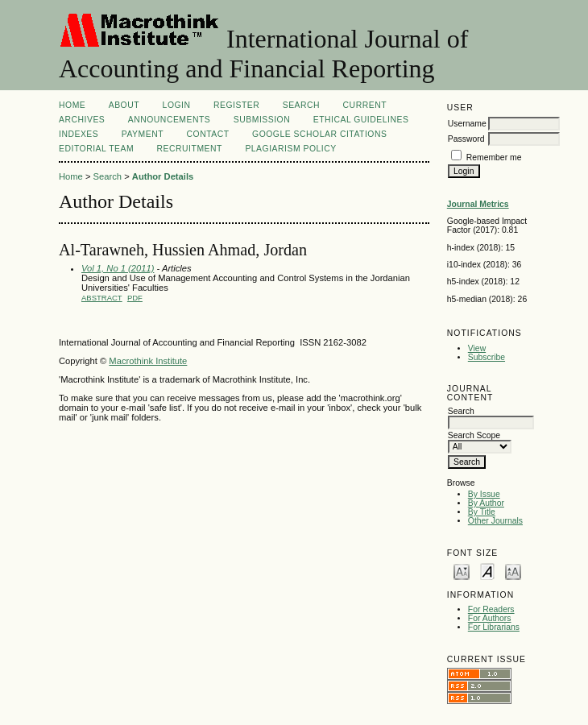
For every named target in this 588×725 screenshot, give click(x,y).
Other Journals (495, 521)
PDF (135, 298)
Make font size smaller (462, 571)
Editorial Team (96, 149)
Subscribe (487, 357)
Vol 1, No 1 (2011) (118, 268)
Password (466, 139)
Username (467, 124)
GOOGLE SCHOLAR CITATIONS (319, 134)
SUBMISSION (262, 120)
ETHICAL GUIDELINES (361, 120)
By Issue (484, 494)
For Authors (490, 618)
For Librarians (494, 627)
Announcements (170, 120)
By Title (482, 512)
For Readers (491, 609)
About (124, 105)
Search (301, 105)
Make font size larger (513, 571)
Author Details (163, 176)
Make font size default (487, 571)
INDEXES (79, 134)
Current (365, 105)
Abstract (102, 298)
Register (236, 105)
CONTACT (208, 134)
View (477, 348)
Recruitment (190, 149)
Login (177, 105)
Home (72, 105)
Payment (143, 134)
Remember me (494, 157)
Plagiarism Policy (290, 149)
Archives (82, 120)
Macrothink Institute (148, 361)
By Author (486, 503)
